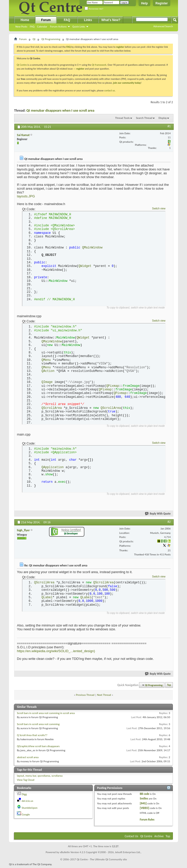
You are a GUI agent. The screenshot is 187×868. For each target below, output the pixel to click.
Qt (34, 39)
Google (26, 816)
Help (144, 3)
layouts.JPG (26, 196)
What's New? (111, 20)
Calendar (42, 27)
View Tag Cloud (26, 781)
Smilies (144, 800)
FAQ (32, 27)
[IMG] (143, 805)
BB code (145, 795)
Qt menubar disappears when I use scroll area (60, 110)
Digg (24, 795)
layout (21, 777)
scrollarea (57, 777)
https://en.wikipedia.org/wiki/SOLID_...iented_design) (56, 653)
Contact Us (131, 837)
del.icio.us (28, 802)
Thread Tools (122, 118)
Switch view (159, 209)
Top (169, 686)
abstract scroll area (28, 759)
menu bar (31, 777)
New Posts (21, 27)
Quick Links (79, 27)
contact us (110, 90)
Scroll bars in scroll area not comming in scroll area (46, 714)
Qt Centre (22, 65)
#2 (169, 523)
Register (162, 3)
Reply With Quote (158, 515)
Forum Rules (147, 821)
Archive (159, 837)
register (80, 69)
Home (25, 20)
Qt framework (99, 65)
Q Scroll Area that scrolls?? (32, 736)
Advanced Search (163, 26)
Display (163, 118)
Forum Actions (58, 27)
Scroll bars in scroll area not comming (38, 725)
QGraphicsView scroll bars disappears (38, 748)
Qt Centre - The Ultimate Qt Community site (102, 861)
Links (88, 20)
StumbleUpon (30, 809)
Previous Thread (85, 696)
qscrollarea (44, 777)
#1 (169, 126)
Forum (46, 20)
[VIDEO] (144, 810)
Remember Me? (94, 9)
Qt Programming (51, 39)
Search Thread (144, 118)
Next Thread (104, 696)
